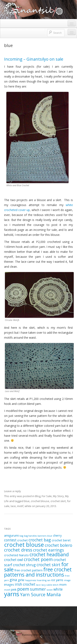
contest (10, 540)
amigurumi (11, 535)
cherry (57, 535)
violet (50, 590)
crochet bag (40, 540)
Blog (38, 496)
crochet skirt (58, 501)
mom (63, 584)
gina (13, 580)
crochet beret (61, 540)
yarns (12, 594)
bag (21, 536)
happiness (31, 580)
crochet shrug (24, 565)
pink (14, 589)
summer (38, 589)
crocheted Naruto (16, 555)
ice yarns (57, 580)
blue (27, 501)
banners (42, 536)
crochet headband (49, 555)
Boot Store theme (63, 635)
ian (49, 580)
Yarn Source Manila (40, 594)
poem (23, 589)
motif (20, 506)
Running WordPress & (36, 635)
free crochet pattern (28, 570)
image (67, 580)
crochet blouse (40, 501)
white (28, 506)
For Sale (47, 496)
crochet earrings (49, 550)
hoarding (42, 580)
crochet (22, 540)
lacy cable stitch (50, 585)
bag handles (30, 536)
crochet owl (14, 560)
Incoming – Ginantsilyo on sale (34, 59)
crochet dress (18, 550)
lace (13, 506)
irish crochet (25, 584)
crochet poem (38, 559)
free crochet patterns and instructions (38, 572)
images (9, 584)
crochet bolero (59, 545)
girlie (21, 580)
